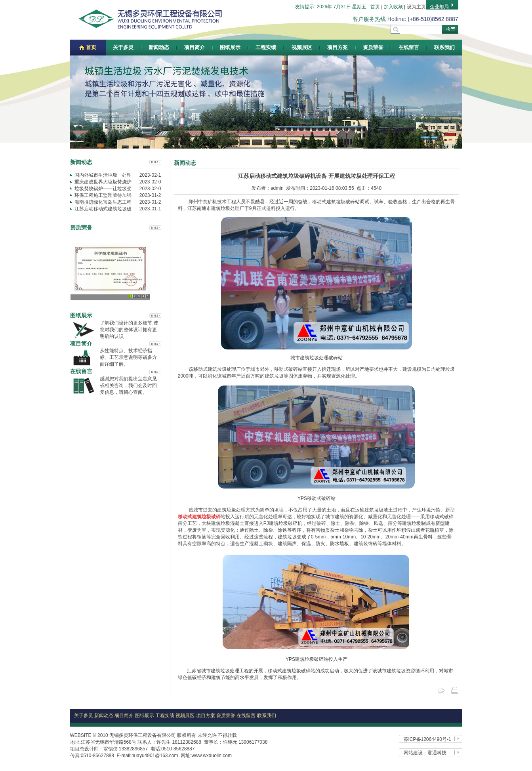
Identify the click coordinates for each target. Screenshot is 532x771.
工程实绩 (266, 47)
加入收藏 (393, 7)
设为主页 (416, 7)
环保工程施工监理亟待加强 (103, 195)
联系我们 (444, 47)
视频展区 (302, 47)
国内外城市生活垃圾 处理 (103, 175)
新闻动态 (159, 47)
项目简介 (194, 47)
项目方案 (338, 47)
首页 (375, 7)
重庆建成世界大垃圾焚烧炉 (103, 182)
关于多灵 (123, 47)
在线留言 (409, 47)
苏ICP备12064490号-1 (427, 739)
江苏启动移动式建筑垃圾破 (103, 209)
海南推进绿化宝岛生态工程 (103, 202)
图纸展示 (230, 47)
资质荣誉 (373, 47)
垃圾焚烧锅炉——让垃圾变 (103, 189)
